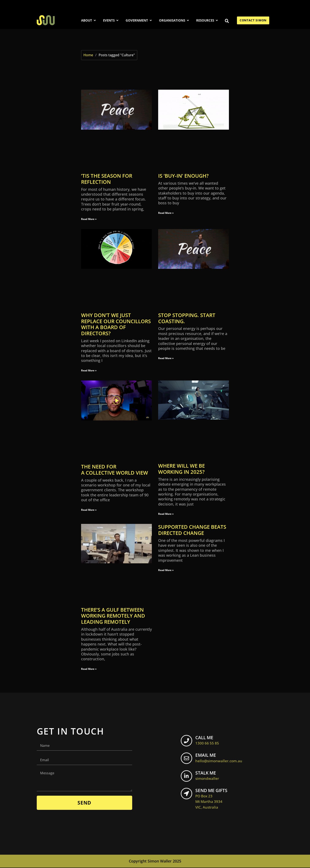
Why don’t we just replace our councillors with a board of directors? (116, 324)
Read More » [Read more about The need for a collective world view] (89, 510)
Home (88, 55)
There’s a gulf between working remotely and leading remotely (113, 616)
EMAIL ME (221, 758)
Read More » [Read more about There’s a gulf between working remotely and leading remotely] (89, 669)
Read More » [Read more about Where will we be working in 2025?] (166, 514)
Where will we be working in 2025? (182, 469)
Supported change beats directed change (192, 530)
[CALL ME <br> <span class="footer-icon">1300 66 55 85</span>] (188, 742)
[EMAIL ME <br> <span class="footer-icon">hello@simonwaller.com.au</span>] (188, 759)
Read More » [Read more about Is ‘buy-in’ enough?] (166, 213)
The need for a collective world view (115, 470)
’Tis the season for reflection (107, 179)
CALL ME (209, 740)
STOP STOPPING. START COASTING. (187, 318)
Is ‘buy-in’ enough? (183, 176)
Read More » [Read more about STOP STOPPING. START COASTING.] (166, 358)
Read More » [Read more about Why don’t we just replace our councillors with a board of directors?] (89, 370)
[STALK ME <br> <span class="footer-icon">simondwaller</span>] (188, 777)
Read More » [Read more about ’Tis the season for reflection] (89, 219)
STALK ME (209, 776)
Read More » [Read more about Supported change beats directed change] (166, 570)
